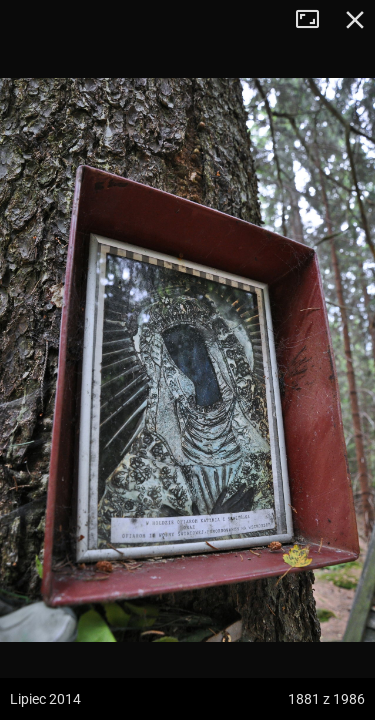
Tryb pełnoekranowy (315, 20)
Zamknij (355, 20)
